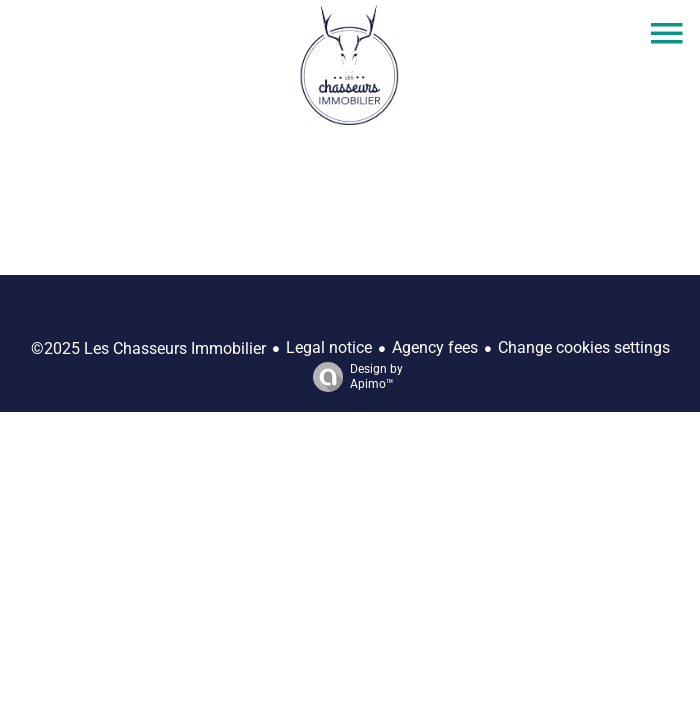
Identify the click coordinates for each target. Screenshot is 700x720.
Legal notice (329, 347)
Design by (353, 377)
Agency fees (435, 347)
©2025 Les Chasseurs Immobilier (148, 348)
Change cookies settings (584, 347)
